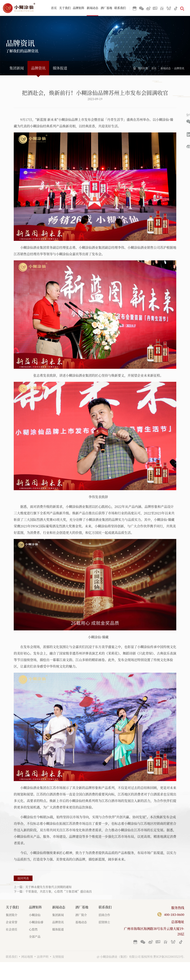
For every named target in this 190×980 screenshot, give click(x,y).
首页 (54, 8)
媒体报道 (60, 68)
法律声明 (43, 957)
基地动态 (81, 922)
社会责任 (12, 929)
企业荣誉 (12, 922)
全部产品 (35, 937)
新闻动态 (92, 8)
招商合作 (104, 915)
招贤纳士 (104, 922)
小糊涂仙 (35, 915)
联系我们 (120, 8)
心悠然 (33, 929)
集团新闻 (17, 68)
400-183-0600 (174, 914)
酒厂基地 (106, 8)
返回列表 (23, 878)
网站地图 (27, 957)
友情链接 (58, 957)
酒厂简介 (81, 915)
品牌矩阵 (79, 8)
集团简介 (12, 915)
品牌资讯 (38, 68)
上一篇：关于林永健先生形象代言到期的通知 (43, 887)
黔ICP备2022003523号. (169, 957)
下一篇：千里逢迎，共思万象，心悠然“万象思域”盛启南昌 (53, 891)
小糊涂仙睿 (36, 922)
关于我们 (65, 8)
